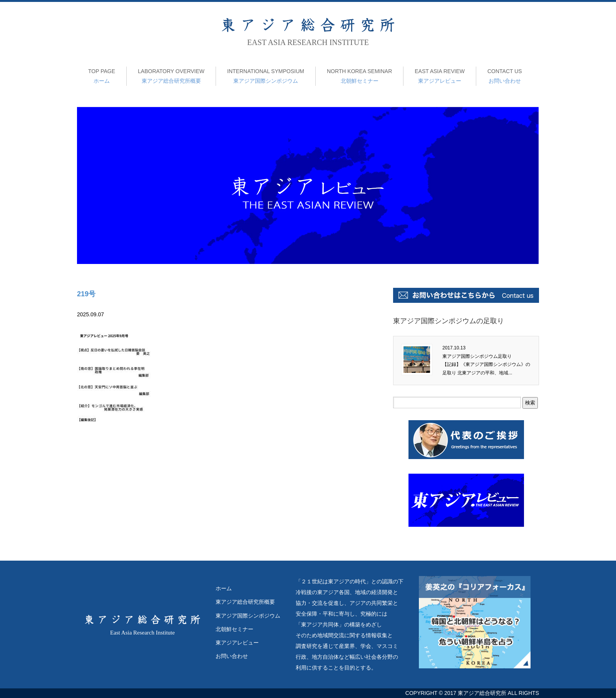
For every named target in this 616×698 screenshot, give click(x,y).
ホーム (102, 75)
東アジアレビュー (440, 75)
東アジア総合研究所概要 (171, 75)
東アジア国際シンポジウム (266, 75)
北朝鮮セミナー (359, 75)
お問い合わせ (505, 75)
